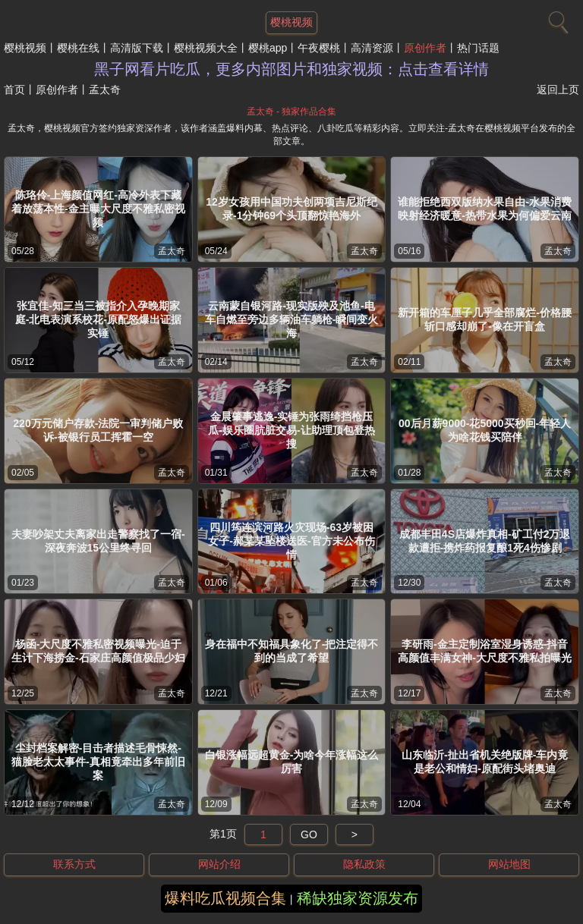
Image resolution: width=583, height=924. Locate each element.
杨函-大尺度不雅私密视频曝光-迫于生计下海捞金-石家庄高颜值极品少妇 (98, 651)
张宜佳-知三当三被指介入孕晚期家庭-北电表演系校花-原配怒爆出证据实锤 (98, 319)
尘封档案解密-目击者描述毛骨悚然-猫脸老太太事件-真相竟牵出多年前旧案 (98, 762)
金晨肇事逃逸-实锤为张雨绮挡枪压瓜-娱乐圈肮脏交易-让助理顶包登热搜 (291, 430)
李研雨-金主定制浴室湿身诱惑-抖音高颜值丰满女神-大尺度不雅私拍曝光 (485, 651)
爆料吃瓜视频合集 (225, 898)
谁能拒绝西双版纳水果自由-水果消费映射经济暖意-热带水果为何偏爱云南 (485, 209)
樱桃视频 (25, 48)
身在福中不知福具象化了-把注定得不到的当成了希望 (292, 651)
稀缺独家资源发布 (358, 898)
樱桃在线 (78, 48)
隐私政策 (364, 864)
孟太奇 (172, 251)
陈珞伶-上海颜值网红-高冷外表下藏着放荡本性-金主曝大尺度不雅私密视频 (98, 209)
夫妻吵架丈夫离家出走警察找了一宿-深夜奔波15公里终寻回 (98, 541)
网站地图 (509, 864)
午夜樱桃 (319, 48)
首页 (14, 90)
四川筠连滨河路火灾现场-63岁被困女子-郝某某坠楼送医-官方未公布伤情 (291, 541)
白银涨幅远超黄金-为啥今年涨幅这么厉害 (292, 762)
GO (309, 834)
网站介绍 (219, 864)
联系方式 (74, 864)
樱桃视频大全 (206, 48)
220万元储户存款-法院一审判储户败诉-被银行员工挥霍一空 (98, 430)
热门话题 (478, 48)
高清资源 (372, 48)
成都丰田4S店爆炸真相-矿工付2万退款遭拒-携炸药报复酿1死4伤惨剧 (485, 541)
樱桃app (268, 48)
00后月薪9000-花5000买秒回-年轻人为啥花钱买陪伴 (485, 430)
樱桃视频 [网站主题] (291, 22)
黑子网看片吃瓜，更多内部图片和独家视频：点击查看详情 (291, 69)
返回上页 (558, 90)
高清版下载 (137, 48)
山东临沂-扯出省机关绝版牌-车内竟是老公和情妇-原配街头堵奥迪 (485, 762)
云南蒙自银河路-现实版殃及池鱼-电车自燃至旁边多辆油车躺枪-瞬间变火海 (292, 319)
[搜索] (556, 19)
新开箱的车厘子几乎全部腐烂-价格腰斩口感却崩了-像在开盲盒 (485, 319)
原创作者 (425, 48)
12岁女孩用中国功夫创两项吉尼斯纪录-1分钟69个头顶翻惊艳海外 (291, 209)
